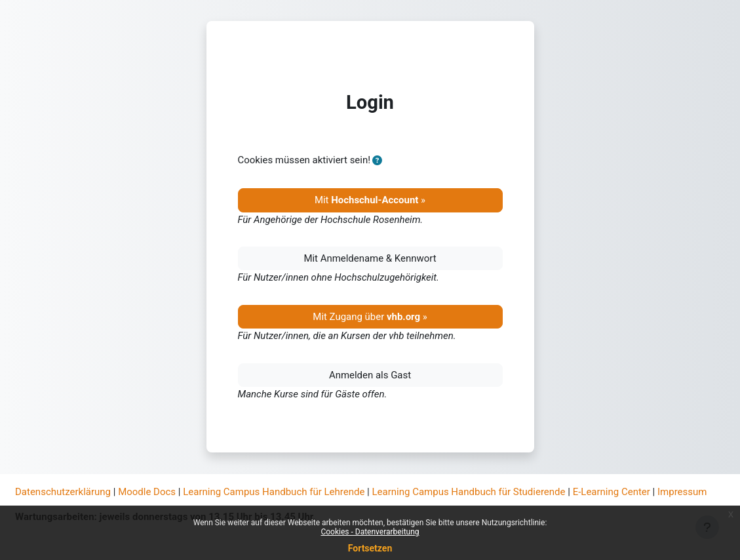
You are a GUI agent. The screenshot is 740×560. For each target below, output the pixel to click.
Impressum (682, 492)
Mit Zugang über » (370, 317)
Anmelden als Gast (370, 375)
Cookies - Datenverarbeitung (370, 532)
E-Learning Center (612, 492)
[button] (377, 161)
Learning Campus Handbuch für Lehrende (274, 492)
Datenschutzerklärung (63, 492)
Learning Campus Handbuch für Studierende (469, 492)
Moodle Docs (147, 492)
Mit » (370, 200)
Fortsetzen (370, 548)
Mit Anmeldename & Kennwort (370, 258)
